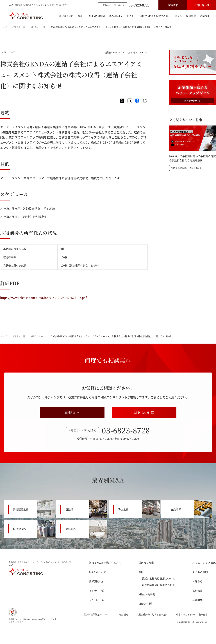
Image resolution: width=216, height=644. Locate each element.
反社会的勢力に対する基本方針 (152, 615)
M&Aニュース (38, 27)
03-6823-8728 (139, 5)
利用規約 (123, 615)
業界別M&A (116, 16)
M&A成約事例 (97, 16)
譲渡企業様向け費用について (157, 578)
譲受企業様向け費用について (157, 585)
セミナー (131, 16)
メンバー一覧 (97, 600)
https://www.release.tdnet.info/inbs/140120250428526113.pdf (43, 298)
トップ (4, 27)
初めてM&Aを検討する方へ (155, 16)
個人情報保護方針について (97, 615)
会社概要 (197, 600)
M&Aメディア (97, 572)
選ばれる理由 (66, 16)
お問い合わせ (202, 5)
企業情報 (205, 16)
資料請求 (173, 5)
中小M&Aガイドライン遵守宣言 (192, 615)
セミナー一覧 (97, 591)
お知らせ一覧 (19, 27)
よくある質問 (200, 572)
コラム (178, 16)
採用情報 (191, 16)
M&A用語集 (146, 604)
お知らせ (197, 581)
